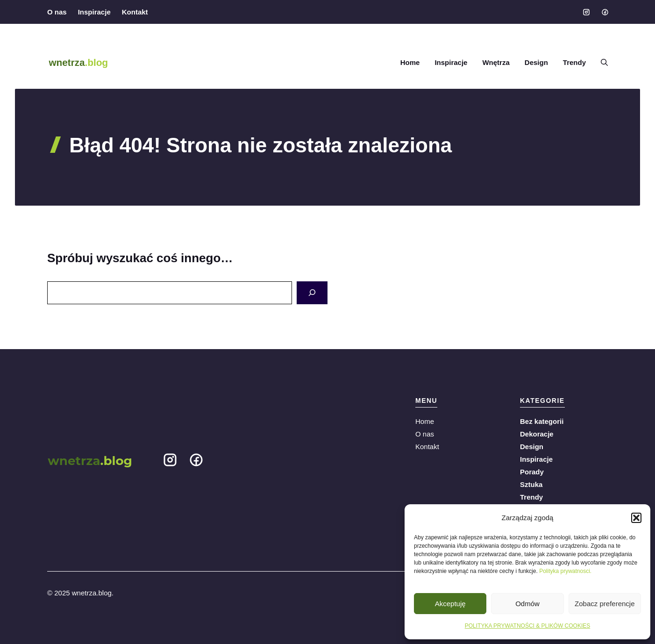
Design (536, 62)
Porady (532, 472)
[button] (636, 518)
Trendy (574, 62)
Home (410, 62)
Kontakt (135, 12)
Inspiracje (94, 12)
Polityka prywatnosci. (565, 571)
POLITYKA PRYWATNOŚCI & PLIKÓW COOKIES (528, 626)
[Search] (312, 293)
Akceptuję (450, 604)
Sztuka (531, 484)
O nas (57, 12)
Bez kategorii (542, 421)
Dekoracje (537, 434)
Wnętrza (496, 62)
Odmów (527, 604)
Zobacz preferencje (605, 604)
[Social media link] (586, 12)
